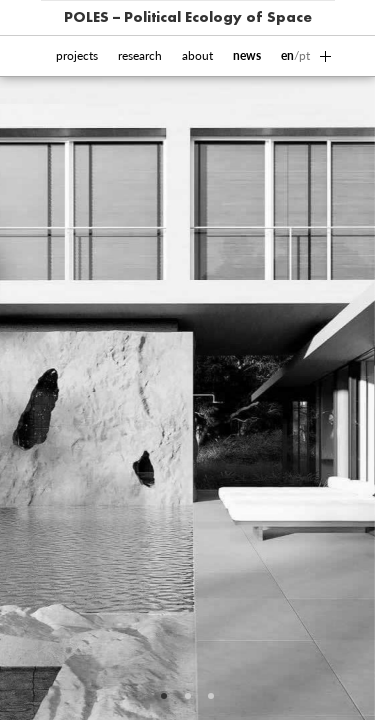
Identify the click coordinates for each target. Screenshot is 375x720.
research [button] (140, 55)
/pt (295, 55)
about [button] (197, 55)
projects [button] (77, 55)
